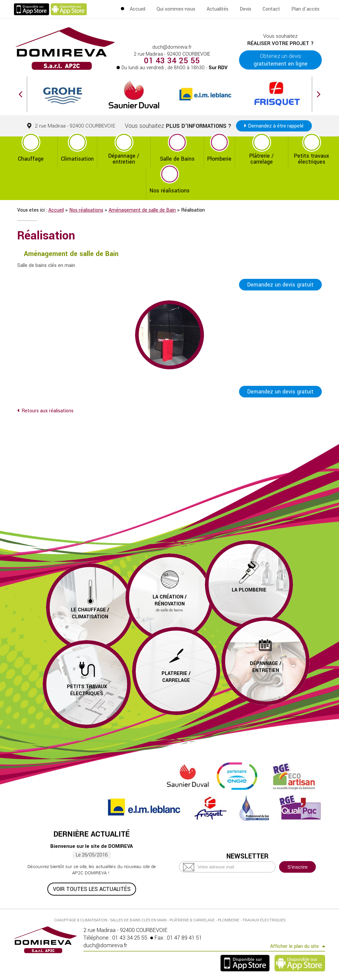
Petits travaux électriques (312, 159)
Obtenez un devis (281, 60)
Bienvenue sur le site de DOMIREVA (92, 847)
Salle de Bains (177, 159)
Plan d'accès (305, 9)
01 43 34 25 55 (172, 61)
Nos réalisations (170, 191)
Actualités (218, 9)
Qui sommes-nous (176, 9)
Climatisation (77, 159)
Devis (245, 9)
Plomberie (219, 159)
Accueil (138, 9)
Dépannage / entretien (124, 159)
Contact (271, 9)
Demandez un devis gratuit (280, 285)
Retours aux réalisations (48, 412)
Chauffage (31, 159)
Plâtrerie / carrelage (262, 159)
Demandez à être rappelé (276, 126)
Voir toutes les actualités (92, 889)
